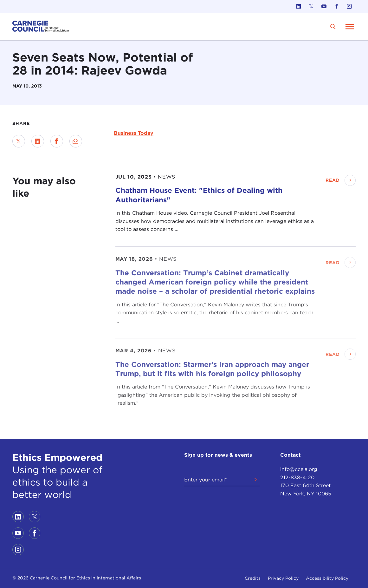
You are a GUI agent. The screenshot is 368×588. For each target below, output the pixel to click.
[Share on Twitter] (19, 141)
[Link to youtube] (324, 6)
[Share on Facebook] (57, 141)
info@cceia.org (299, 469)
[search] (333, 26)
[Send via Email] (76, 141)
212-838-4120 (297, 477)
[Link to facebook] (337, 6)
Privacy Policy (283, 578)
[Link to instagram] (349, 6)
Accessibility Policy (327, 578)
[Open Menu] (350, 26)
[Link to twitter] (311, 6)
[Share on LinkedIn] (38, 141)
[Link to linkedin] (299, 6)
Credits (253, 578)
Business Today (134, 133)
